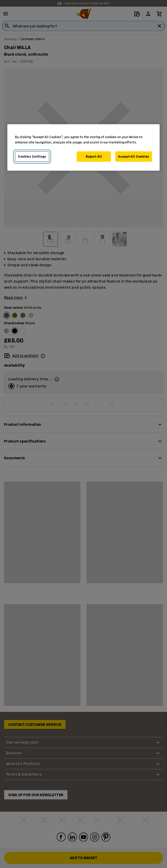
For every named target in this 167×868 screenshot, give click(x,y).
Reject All (94, 157)
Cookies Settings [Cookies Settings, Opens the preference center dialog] (32, 157)
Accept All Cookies (134, 157)
